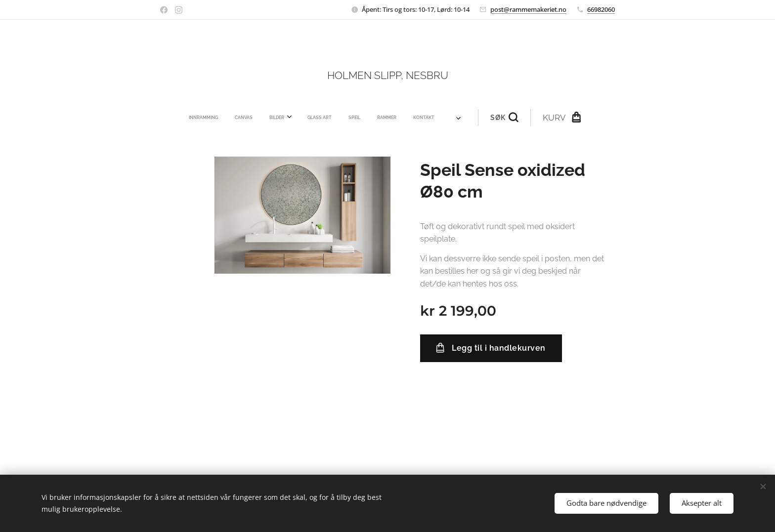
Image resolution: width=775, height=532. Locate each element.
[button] (439, 118)
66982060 (601, 9)
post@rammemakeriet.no (528, 9)
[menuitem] (258, 118)
